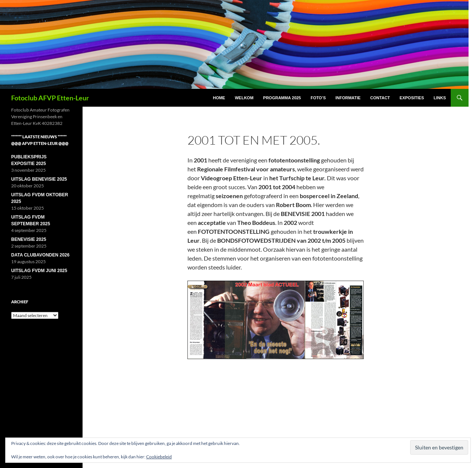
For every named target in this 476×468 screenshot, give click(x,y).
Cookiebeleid (159, 457)
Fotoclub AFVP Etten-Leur (50, 98)
